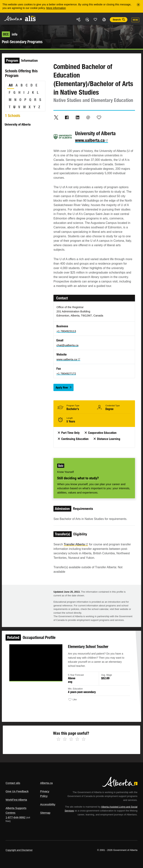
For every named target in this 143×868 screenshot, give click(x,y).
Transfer (76, 544)
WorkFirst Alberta (16, 800)
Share (79, 20)
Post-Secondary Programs (22, 42)
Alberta (13, 18)
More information (56, 8)
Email (88, 117)
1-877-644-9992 (16, 817)
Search (117, 20)
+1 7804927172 (66, 373)
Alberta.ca (46, 783)
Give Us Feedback (17, 791)
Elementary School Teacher (88, 648)
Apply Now (62, 387)
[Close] (138, 5)
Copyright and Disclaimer (19, 850)
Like (96, 19)
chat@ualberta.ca (67, 345)
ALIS (30, 18)
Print (104, 20)
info (10, 34)
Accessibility (48, 804)
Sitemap (45, 813)
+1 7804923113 (66, 331)
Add (87, 20)
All (11, 85)
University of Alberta (18, 124)
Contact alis (13, 783)
